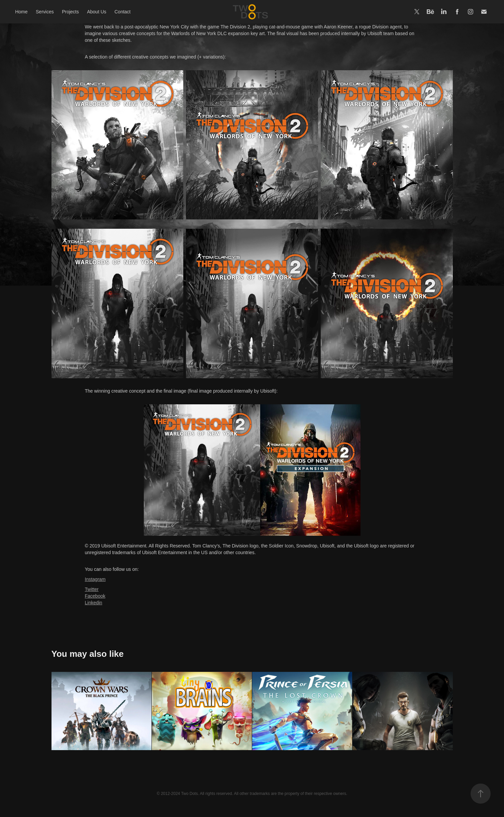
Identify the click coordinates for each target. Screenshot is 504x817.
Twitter (92, 589)
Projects (70, 12)
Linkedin (94, 603)
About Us (97, 12)
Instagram (95, 579)
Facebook (95, 596)
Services (45, 12)
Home (21, 12)
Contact (122, 12)
